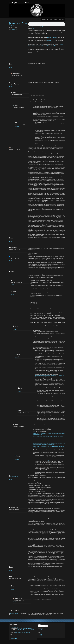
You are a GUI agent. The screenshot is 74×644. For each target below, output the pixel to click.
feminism (49, 37)
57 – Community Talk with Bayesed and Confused (57, 59)
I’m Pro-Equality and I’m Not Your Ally (40, 46)
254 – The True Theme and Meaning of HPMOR (26, 630)
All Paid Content (61, 19)
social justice (55, 37)
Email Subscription (14, 638)
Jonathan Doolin (14, 476)
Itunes (12, 637)
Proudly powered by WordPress (31, 642)
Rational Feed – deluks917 (14, 613)
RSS (34, 28)
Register (41, 634)
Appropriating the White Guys (53, 46)
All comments (42, 631)
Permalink (11, 68)
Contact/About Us (45, 19)
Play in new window (36, 27)
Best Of (56, 19)
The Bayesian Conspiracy (19, 3)
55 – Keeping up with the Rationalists (15, 59)
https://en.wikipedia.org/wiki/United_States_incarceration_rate (45, 460)
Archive (51, 19)
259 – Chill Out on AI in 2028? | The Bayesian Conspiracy (20, 626)
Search (40, 624)
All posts (41, 629)
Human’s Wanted (37, 55)
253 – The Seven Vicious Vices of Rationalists (25, 628)
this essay (49, 40)
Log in (41, 636)
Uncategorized (15, 29)
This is (46, 51)
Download (42, 27)
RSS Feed (13, 636)
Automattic (46, 642)
